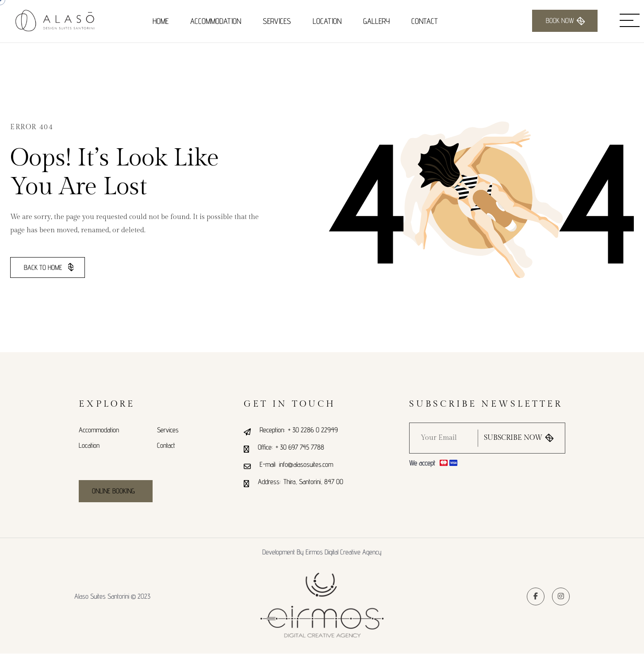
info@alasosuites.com (306, 464)
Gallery (376, 21)
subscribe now (519, 438)
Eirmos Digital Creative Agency (344, 552)
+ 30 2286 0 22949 (313, 430)
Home (161, 21)
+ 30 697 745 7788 (300, 447)
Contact (425, 21)
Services (277, 21)
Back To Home (49, 268)
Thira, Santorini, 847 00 (313, 482)
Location (327, 21)
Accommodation (216, 21)
